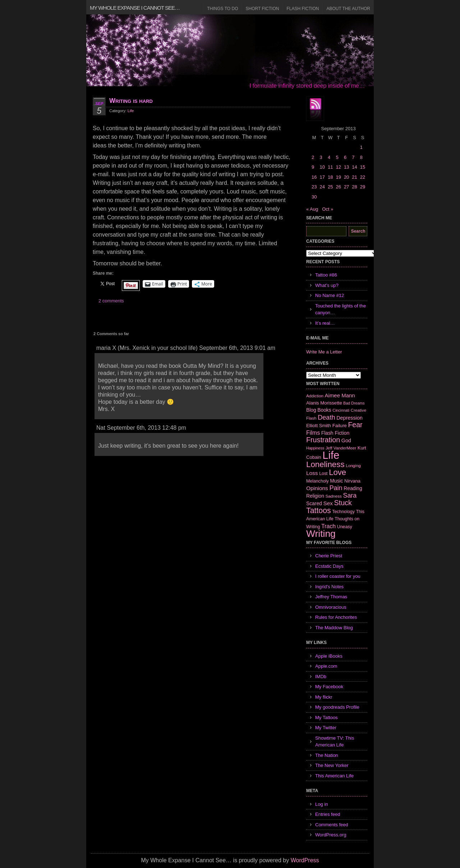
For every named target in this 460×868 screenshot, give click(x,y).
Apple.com (326, 666)
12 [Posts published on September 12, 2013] (338, 167)
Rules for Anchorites (336, 617)
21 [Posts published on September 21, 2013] (354, 177)
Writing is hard (131, 101)
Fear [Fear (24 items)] (355, 425)
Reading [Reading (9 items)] (353, 488)
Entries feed (328, 814)
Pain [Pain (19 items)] (336, 488)
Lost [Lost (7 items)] (323, 474)
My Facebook (329, 687)
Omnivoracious (331, 607)
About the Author (348, 9)
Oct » (328, 209)
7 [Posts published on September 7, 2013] (353, 157)
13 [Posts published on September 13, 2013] (346, 167)
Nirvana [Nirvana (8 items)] (352, 481)
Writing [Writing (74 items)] (321, 534)
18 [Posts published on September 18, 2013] (330, 177)
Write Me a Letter (324, 352)
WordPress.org (331, 835)
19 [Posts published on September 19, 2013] (338, 177)
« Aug (312, 209)
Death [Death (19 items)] (326, 417)
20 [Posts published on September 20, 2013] (346, 177)
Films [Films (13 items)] (313, 433)
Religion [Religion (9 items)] (315, 496)
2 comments (111, 301)
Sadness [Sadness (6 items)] (334, 496)
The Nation (327, 755)
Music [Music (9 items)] (336, 481)
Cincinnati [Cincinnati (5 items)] (341, 410)
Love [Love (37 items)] (337, 472)
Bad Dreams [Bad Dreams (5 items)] (354, 403)
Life (131, 111)
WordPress (305, 860)
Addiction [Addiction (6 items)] (315, 396)
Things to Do (222, 9)
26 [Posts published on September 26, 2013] (338, 187)
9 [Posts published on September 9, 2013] (313, 167)
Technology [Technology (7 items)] (343, 512)
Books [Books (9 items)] (324, 410)
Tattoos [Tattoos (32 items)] (319, 511)
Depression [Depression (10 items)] (349, 418)
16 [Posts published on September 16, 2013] (314, 177)
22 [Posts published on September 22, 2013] (363, 177)
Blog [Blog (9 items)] (311, 410)
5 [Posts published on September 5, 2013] (337, 157)
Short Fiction (263, 9)
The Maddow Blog (334, 628)
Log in (321, 804)
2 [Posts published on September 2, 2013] (313, 157)
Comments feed (332, 825)
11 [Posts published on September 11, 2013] (330, 167)
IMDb (321, 677)
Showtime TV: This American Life (335, 742)
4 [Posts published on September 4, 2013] (329, 157)
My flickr (324, 697)
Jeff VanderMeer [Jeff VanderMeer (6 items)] (341, 448)
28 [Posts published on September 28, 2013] (354, 187)
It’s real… (325, 323)
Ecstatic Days (329, 566)
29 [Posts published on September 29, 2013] (363, 187)
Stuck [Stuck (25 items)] (343, 503)
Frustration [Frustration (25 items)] (323, 440)
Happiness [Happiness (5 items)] (315, 448)
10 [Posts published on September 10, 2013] (322, 167)
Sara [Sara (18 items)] (350, 495)
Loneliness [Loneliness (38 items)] (325, 464)
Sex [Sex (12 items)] (328, 503)
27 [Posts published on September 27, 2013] (346, 187)
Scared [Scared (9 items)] (314, 503)
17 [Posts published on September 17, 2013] (322, 177)
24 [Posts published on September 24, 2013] (322, 187)
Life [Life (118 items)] (331, 455)
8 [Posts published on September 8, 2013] (361, 157)
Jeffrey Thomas (331, 597)
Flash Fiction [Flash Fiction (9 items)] (335, 433)
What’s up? (327, 285)
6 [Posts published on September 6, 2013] (345, 157)
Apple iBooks (329, 656)
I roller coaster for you (338, 576)
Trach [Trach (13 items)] (328, 526)
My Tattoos (326, 718)
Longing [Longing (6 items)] (353, 465)
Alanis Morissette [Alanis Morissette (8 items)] (324, 403)
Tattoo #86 (326, 275)
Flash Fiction (303, 9)
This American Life (334, 776)
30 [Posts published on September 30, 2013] (314, 197)
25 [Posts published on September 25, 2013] (330, 187)
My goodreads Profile (337, 707)
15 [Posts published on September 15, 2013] (363, 167)
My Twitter (326, 728)
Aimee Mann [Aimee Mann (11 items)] (340, 395)
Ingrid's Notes (329, 587)
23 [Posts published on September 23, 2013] (314, 187)
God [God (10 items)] (346, 440)
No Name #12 (330, 295)
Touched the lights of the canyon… (341, 309)
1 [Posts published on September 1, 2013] (361, 147)
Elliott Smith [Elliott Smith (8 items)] (319, 426)
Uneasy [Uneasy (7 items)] (345, 527)
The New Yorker (332, 765)
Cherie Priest (329, 556)
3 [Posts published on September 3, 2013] (321, 157)
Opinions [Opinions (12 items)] (317, 488)
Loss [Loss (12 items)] (312, 473)
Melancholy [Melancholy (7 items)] (318, 481)
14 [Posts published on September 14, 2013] (354, 167)
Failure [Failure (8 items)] (340, 426)
